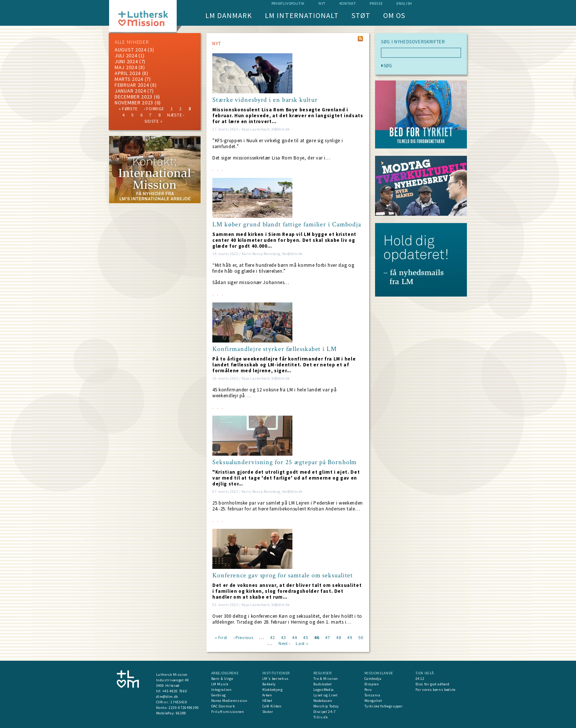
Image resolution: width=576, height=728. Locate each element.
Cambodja (373, 679)
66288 (181, 713)
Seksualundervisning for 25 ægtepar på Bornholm (285, 462)
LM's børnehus (276, 679)
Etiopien (372, 684)
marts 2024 (129, 79)
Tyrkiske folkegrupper (384, 706)
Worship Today (326, 706)
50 (361, 637)
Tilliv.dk (321, 717)
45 (305, 637)
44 (294, 637)
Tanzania (372, 695)
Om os (394, 15)
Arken (267, 695)
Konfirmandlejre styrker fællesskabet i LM (275, 349)
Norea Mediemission (229, 701)
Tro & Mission (326, 679)
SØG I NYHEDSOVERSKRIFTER (413, 42)
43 (283, 637)
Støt (361, 15)
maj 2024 (126, 67)
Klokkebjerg (273, 690)
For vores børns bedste (435, 690)
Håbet (267, 701)
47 (327, 637)
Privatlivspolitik (288, 3)
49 (350, 637)
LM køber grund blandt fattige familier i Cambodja (287, 225)
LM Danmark (229, 15)
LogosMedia (324, 690)
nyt (322, 3)
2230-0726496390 (184, 708)
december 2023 (134, 97)
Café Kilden (272, 706)
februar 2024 (132, 85)
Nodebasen (323, 701)
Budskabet (323, 684)
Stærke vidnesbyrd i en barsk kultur (265, 100)
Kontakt (348, 3)
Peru (368, 690)
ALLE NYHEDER (132, 42)
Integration (222, 690)
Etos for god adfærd (433, 684)
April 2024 (128, 73)
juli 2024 (126, 55)
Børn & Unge (222, 679)
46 (316, 637)
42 (272, 637)
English (404, 3)
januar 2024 (130, 91)
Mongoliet (373, 701)
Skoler (268, 712)
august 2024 (131, 50)
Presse (376, 3)
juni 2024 (126, 61)
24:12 (420, 679)
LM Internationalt (302, 15)
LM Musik (220, 684)
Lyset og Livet (326, 695)
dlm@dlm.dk (167, 697)
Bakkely (269, 684)
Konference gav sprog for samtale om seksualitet (283, 575)
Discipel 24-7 (325, 712)
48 (339, 637)
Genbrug (219, 695)
